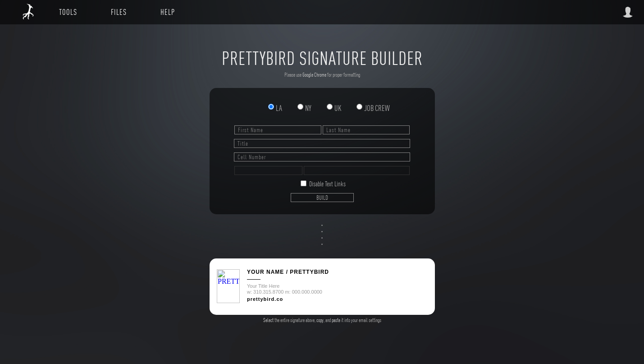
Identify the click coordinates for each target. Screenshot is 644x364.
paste (336, 320)
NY (305, 108)
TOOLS (68, 12)
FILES (119, 12)
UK (334, 108)
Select (268, 320)
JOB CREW (373, 108)
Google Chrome (314, 75)
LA (276, 108)
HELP (168, 12)
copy (320, 320)
